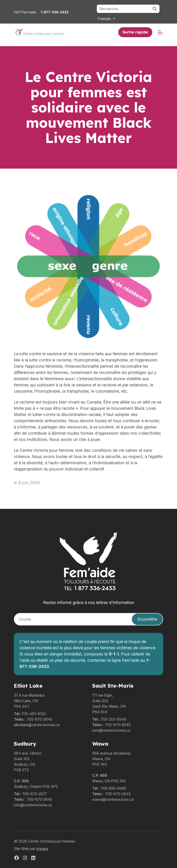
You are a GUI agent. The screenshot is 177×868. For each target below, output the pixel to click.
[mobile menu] (160, 32)
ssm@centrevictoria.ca (111, 730)
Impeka (42, 849)
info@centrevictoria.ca (33, 805)
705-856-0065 (113, 788)
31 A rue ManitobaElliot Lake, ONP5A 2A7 (29, 701)
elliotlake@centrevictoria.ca (37, 725)
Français (105, 19)
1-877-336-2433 (55, 12)
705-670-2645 (40, 719)
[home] (40, 32)
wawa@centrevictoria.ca (113, 799)
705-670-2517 (34, 794)
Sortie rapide (135, 32)
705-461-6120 (34, 714)
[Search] (128, 9)
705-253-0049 (113, 719)
